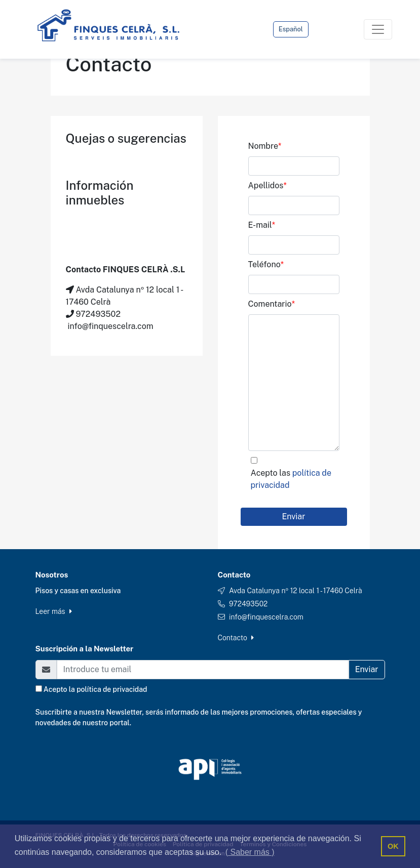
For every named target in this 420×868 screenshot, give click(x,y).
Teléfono (266, 264)
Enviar (294, 516)
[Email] (203, 670)
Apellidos (268, 185)
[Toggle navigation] (378, 29)
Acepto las (291, 479)
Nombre (265, 146)
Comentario (272, 304)
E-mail (262, 225)
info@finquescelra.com (266, 617)
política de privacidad (112, 689)
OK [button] (393, 846)
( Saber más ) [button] (250, 852)
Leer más (54, 611)
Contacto (236, 638)
